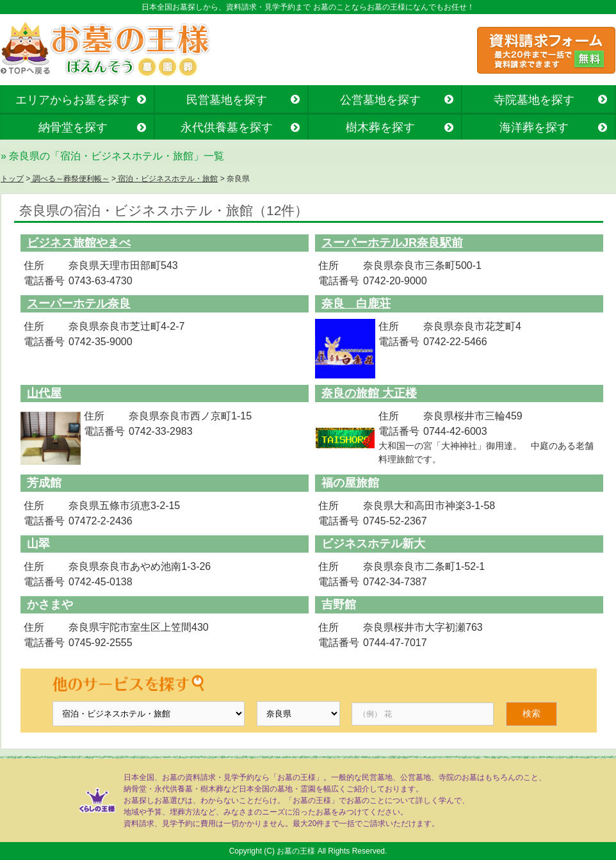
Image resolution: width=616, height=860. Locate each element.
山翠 (38, 544)
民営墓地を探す (227, 100)
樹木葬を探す (380, 127)
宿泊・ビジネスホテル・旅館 (167, 179)
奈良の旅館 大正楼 (369, 393)
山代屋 (44, 393)
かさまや (50, 604)
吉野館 (339, 604)
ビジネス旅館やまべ (79, 243)
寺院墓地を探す (534, 100)
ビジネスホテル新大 (373, 544)
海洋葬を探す (534, 127)
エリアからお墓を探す (73, 100)
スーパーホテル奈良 (79, 304)
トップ (12, 179)
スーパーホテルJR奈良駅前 (392, 243)
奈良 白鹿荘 (356, 304)
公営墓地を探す (380, 100)
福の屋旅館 (350, 483)
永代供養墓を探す (227, 127)
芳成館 (44, 483)
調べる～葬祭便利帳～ (69, 179)
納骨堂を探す (73, 127)
